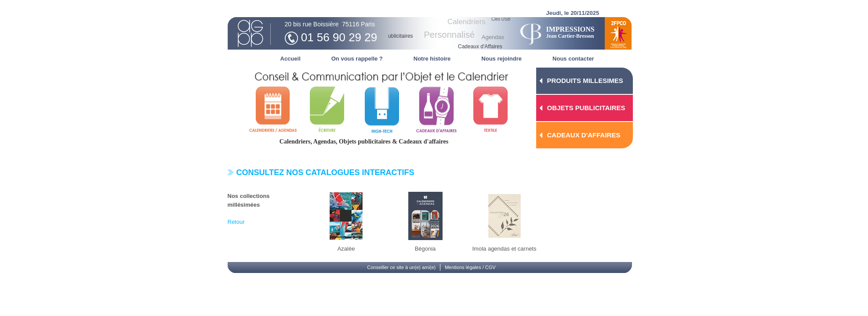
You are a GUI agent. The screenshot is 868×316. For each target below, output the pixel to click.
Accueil (291, 59)
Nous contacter (573, 59)
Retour (236, 222)
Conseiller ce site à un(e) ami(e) (401, 267)
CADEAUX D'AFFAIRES (584, 135)
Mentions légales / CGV (470, 267)
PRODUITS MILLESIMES (585, 81)
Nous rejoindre (501, 59)
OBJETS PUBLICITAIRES (586, 108)
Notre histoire (432, 59)
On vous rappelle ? (357, 59)
